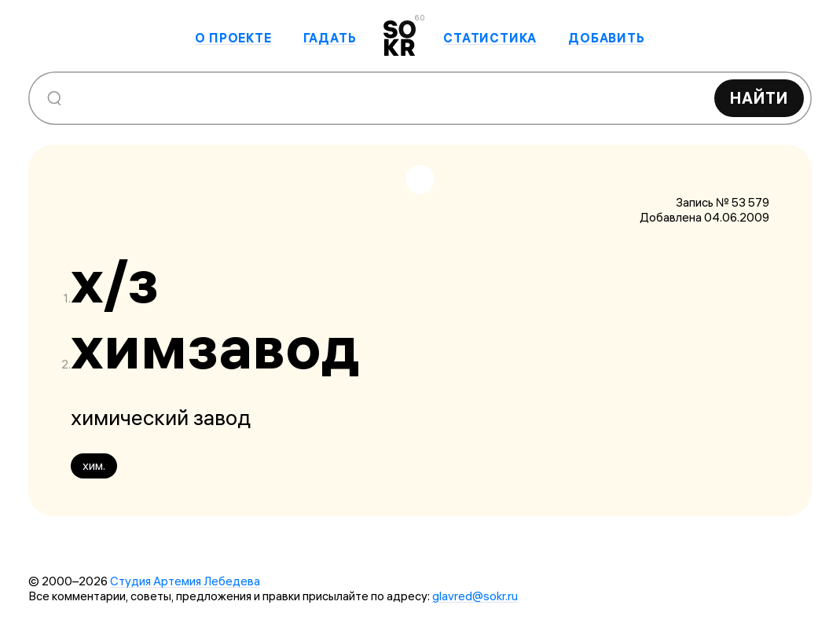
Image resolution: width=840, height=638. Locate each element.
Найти (759, 98)
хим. (94, 466)
